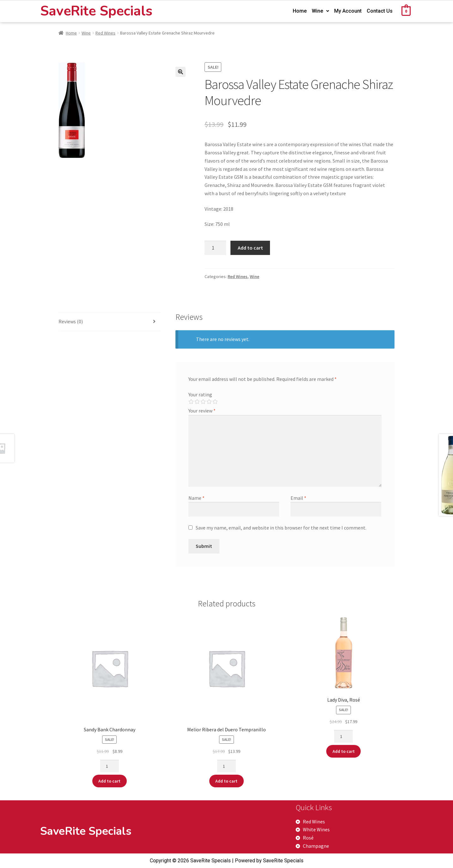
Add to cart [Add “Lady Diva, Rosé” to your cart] (344, 751)
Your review (202, 411)
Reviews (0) (71, 321)
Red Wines (105, 33)
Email (298, 498)
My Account (348, 11)
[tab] (110, 322)
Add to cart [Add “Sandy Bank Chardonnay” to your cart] (109, 781)
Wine (320, 11)
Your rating (200, 394)
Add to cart (250, 248)
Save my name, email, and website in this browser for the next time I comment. (281, 528)
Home (300, 11)
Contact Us (380, 11)
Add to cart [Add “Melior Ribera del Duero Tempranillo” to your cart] (226, 781)
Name (196, 498)
